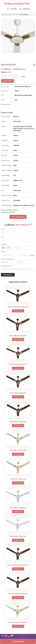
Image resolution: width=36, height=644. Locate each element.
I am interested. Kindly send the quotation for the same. (18, 270)
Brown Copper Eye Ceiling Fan (18, 565)
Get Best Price (7, 81)
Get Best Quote (18, 311)
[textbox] (14, 77)
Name (3, 229)
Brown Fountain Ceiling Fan (18, 594)
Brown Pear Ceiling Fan (18, 393)
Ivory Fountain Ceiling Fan (18, 622)
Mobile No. (4, 244)
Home (4, 14)
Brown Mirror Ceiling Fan (18, 336)
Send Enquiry (18, 641)
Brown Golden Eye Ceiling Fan (18, 307)
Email (2, 237)
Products (9, 14)
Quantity (3, 252)
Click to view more (6, 104)
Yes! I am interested (18, 217)
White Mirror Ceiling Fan (18, 508)
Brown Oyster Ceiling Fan (18, 364)
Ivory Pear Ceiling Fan (18, 479)
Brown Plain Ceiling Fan (18, 422)
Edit (23, 77)
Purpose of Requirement (8, 259)
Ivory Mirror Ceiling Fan (18, 450)
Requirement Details (6, 266)
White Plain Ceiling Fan (18, 536)
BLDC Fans (16, 14)
